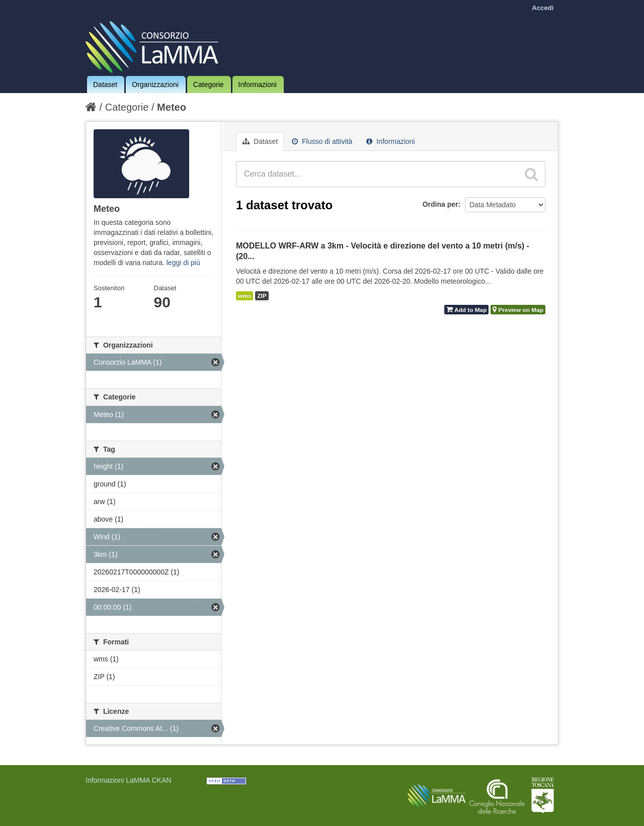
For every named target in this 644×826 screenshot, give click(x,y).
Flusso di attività (322, 141)
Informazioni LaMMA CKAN (128, 780)
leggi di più (183, 263)
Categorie (209, 85)
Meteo (172, 107)
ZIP (262, 296)
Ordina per (440, 204)
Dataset (105, 85)
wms (245, 296)
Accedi (543, 8)
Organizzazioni (155, 85)
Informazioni (258, 85)
